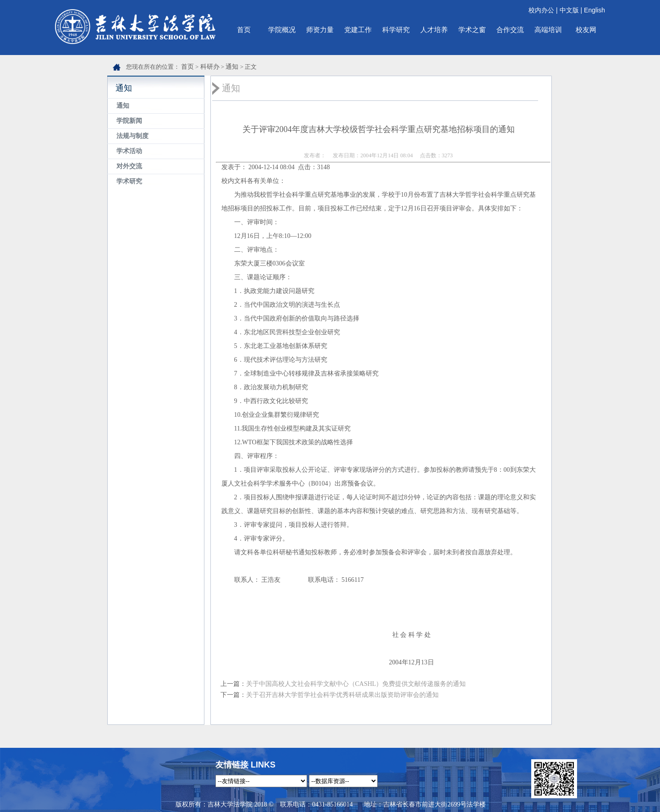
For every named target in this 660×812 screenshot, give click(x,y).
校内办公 (541, 10)
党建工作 (358, 30)
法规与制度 (132, 136)
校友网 (586, 30)
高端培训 (548, 30)
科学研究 (396, 30)
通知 (232, 67)
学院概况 (282, 30)
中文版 (569, 10)
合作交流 (510, 30)
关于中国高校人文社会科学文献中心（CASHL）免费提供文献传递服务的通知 (356, 684)
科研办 (210, 67)
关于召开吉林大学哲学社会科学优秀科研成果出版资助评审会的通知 (342, 695)
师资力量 (320, 30)
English (594, 10)
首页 (244, 30)
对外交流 (129, 166)
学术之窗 (472, 30)
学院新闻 (129, 121)
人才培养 (434, 30)
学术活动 (129, 151)
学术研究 (129, 181)
